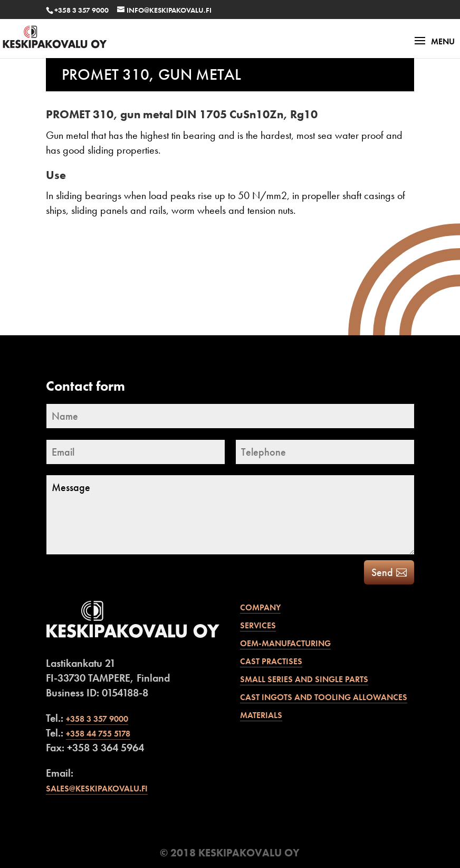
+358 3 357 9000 (82, 10)
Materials (261, 715)
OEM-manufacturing (285, 643)
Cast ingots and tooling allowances (324, 697)
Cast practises (271, 661)
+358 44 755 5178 (98, 734)
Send (382, 572)
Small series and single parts (304, 679)
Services (258, 625)
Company (260, 607)
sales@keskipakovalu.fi (97, 789)
